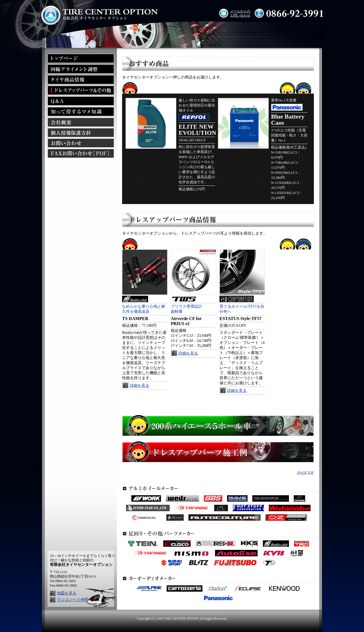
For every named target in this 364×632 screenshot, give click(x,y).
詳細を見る (139, 386)
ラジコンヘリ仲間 (73, 600)
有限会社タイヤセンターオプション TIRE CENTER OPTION (99, 13)
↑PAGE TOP (305, 473)
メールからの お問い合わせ (240, 13)
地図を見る (67, 593)
